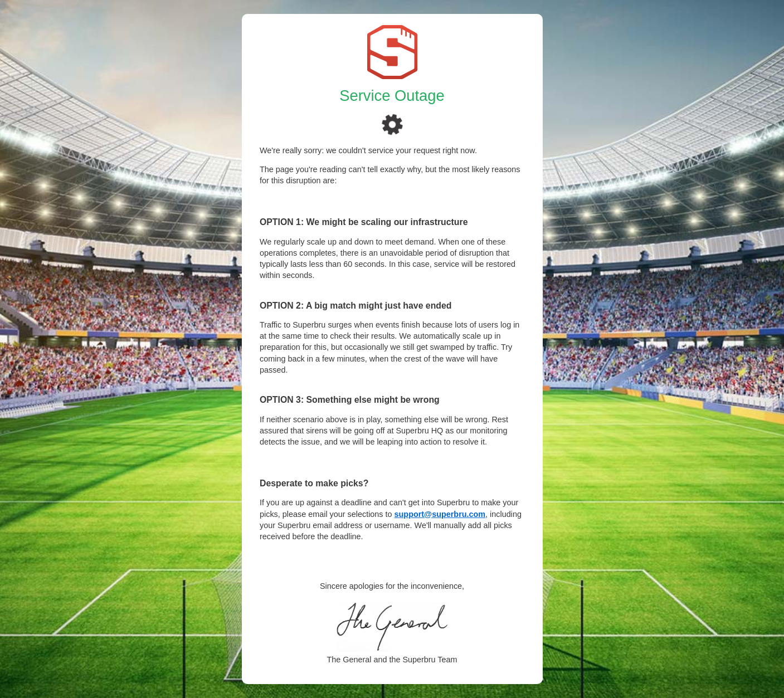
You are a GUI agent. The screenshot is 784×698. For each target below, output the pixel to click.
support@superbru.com (440, 514)
